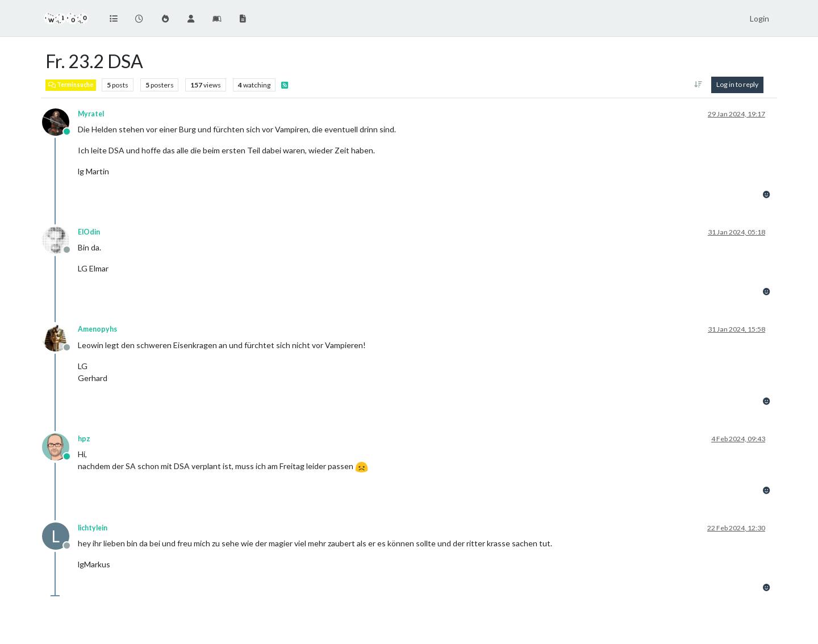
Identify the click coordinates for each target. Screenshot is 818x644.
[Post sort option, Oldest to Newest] (698, 85)
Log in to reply (737, 84)
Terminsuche (71, 85)
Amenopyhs (97, 329)
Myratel (91, 114)
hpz (84, 439)
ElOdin (89, 232)
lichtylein (93, 528)
